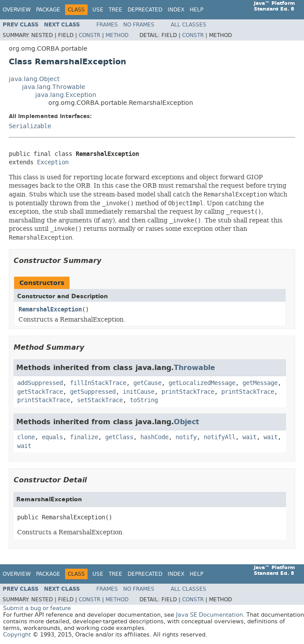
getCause (147, 383)
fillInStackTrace (98, 383)
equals (52, 437)
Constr (90, 35)
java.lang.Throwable (54, 87)
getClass (119, 437)
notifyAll (220, 437)
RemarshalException (50, 309)
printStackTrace (188, 392)
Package (48, 10)
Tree (115, 10)
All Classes (189, 25)
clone (26, 437)
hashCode (154, 437)
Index (176, 10)
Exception (53, 162)
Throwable (194, 368)
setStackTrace (100, 400)
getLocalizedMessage (202, 383)
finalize (84, 437)
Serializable (30, 126)
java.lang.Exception (66, 95)
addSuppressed (40, 383)
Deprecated (145, 10)
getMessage (260, 383)
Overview (17, 10)
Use (98, 10)
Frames (107, 25)
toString (144, 400)
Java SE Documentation (209, 615)
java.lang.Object (34, 79)
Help (196, 10)
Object (187, 422)
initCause (139, 392)
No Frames (139, 25)
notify (186, 437)
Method (117, 35)
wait (249, 437)
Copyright (17, 635)
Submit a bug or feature (37, 608)
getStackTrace (40, 392)
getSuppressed (93, 392)
